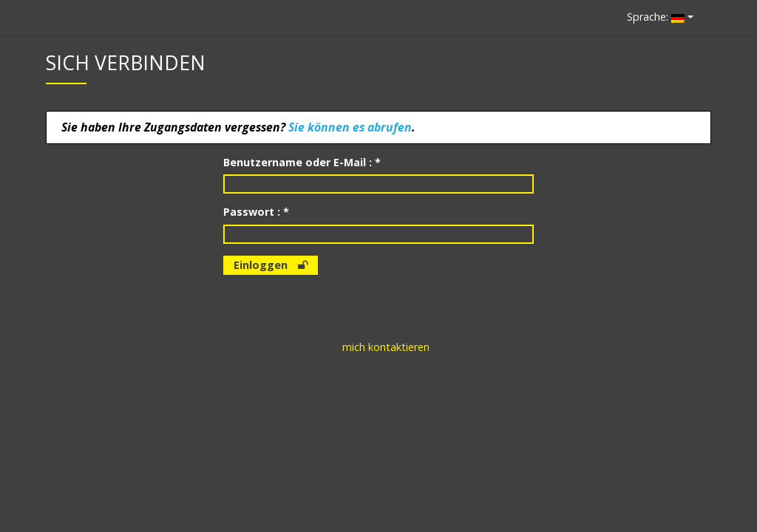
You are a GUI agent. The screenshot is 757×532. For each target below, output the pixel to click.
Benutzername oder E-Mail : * (302, 162)
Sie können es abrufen (350, 127)
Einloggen (271, 265)
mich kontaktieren (386, 347)
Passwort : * (256, 212)
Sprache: (656, 17)
